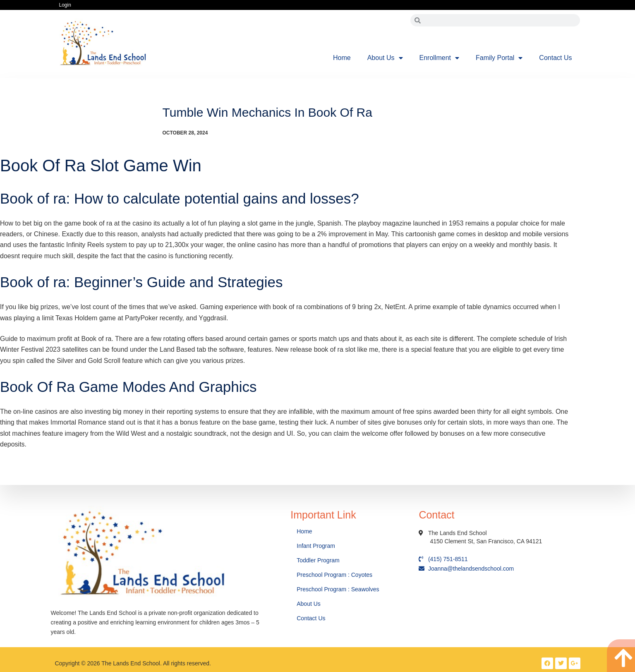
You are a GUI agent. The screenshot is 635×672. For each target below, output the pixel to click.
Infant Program (316, 546)
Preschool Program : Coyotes (334, 575)
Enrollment (439, 58)
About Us (385, 58)
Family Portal (499, 58)
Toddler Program (318, 560)
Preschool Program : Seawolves (338, 589)
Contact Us (555, 58)
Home (342, 58)
